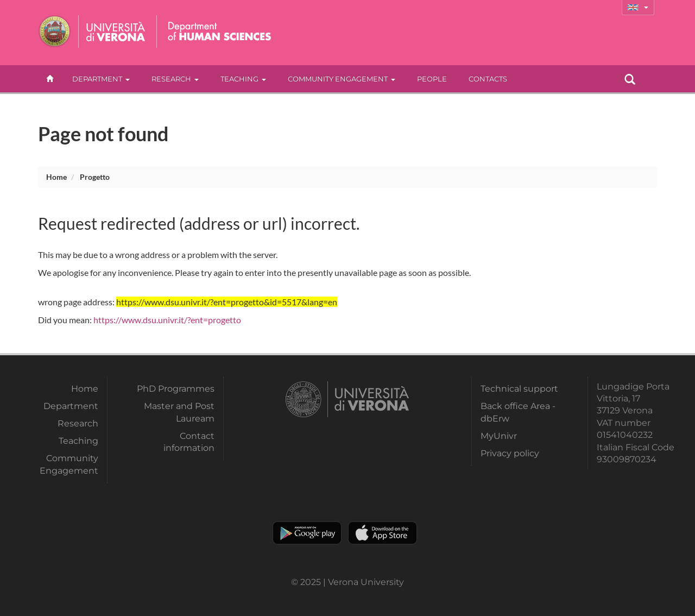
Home (56, 177)
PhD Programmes (176, 389)
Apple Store (383, 533)
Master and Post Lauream (179, 412)
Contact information (189, 442)
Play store (307, 533)
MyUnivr (499, 436)
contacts (488, 79)
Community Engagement (342, 79)
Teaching (243, 79)
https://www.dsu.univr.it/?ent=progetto (167, 320)
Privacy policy (510, 453)
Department (101, 79)
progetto (95, 177)
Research (175, 79)
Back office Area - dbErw (518, 412)
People (432, 79)
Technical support (519, 389)
